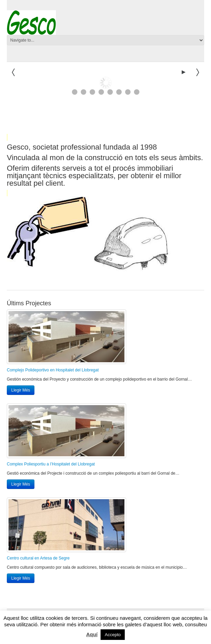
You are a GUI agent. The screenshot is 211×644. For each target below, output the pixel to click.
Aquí (92, 634)
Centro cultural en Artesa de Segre (38, 558)
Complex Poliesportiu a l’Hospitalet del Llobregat (51, 464)
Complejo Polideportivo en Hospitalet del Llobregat (53, 370)
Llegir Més (21, 390)
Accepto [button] (113, 635)
